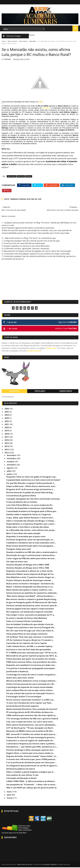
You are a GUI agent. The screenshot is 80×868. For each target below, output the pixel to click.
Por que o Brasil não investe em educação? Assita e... (31, 694)
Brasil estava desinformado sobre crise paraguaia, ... (31, 547)
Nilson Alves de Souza (24, 865)
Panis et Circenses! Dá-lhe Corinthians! (24, 622)
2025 (7, 412)
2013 (7, 450)
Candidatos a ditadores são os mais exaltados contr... (31, 543)
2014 (7, 447)
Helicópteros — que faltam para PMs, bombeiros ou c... (32, 747)
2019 (7, 431)
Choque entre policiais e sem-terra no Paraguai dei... (31, 628)
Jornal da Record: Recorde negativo (23, 707)
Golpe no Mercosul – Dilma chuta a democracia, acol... (31, 487)
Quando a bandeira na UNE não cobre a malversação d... (32, 553)
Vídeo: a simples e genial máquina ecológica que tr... (31, 773)
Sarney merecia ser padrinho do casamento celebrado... (32, 594)
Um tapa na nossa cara (17, 562)
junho (10, 475)
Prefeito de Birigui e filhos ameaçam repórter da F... (30, 751)
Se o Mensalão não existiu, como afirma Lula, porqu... (31, 531)
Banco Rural (23, 42)
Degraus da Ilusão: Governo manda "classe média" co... (32, 757)
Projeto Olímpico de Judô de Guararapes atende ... (30, 581)
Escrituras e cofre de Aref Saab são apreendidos (29, 650)
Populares (40, 392)
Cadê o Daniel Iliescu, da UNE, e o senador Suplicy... (30, 647)
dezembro (12, 456)
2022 (7, 422)
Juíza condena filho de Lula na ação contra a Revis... (30, 691)
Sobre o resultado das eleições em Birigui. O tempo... (31, 521)
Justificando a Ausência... (18, 672)
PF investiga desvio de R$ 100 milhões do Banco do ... (30, 713)
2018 (7, 434)
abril (9, 795)
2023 (7, 419)
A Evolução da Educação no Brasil (21, 779)
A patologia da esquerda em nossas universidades (30, 688)
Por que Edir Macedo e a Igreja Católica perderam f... (31, 484)
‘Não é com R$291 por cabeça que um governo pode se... (32, 788)
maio (9, 792)
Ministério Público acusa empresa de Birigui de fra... (30, 575)
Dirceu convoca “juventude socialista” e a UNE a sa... (30, 700)
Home (4, 42)
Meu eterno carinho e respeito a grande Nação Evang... (32, 600)
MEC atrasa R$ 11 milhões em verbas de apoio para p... (31, 735)
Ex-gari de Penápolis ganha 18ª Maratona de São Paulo (32, 603)
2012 (7, 453)
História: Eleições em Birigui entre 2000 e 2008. (28, 565)
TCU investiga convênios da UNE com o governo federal (32, 719)
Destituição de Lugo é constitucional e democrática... (31, 556)
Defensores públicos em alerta (21, 769)
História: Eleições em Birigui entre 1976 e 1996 (28, 568)
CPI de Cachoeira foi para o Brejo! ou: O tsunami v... (30, 641)
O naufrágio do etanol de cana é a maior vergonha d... (31, 675)
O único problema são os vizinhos (22, 503)
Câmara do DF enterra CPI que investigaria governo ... (31, 738)
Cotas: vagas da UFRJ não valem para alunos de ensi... (31, 559)
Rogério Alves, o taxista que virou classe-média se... (30, 754)
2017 (7, 438)
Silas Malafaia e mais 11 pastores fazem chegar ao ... (31, 578)
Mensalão (33, 42)
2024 (7, 416)
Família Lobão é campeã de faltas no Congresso (29, 515)
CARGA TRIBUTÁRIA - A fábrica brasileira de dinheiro (31, 782)
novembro (12, 459)
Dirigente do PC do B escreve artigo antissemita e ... (31, 490)
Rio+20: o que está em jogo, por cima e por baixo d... (30, 631)
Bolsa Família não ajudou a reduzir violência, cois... (30, 591)
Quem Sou (51, 349)
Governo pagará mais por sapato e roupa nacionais (30, 609)
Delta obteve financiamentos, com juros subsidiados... (31, 726)
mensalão (46, 109)
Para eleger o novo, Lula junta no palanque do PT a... (31, 616)
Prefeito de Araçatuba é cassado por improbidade (30, 509)
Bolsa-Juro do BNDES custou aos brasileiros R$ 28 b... (30, 732)
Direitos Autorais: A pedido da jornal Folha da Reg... (30, 493)
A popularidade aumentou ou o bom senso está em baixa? (33, 481)
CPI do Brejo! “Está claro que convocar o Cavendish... (30, 638)
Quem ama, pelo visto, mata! (20, 678)
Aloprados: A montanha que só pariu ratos (26, 537)
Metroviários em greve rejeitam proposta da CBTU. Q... (32, 656)
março (10, 799)
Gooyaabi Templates (50, 865)
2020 (7, 428)
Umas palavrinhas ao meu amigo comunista (27, 634)
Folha (41, 102)
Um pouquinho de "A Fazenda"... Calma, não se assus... (31, 785)
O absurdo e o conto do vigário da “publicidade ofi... (30, 741)
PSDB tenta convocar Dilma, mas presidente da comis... (32, 663)
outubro (11, 462)
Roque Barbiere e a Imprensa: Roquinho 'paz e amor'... (31, 525)
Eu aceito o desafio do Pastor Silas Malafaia (27, 619)
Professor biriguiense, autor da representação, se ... (30, 540)
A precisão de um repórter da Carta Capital (26, 644)
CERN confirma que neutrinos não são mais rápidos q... (31, 716)
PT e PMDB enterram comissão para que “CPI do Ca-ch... (32, 653)
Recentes (14, 392)
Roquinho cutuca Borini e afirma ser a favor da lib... (30, 572)
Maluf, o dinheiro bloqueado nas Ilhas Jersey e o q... (30, 587)
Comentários (66, 392)
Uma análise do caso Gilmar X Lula (22, 776)
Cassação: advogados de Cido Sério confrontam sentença (33, 499)
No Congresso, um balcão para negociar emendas (29, 612)
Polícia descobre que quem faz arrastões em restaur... (31, 660)
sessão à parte (34, 351)
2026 (7, 409)
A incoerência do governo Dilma (21, 496)
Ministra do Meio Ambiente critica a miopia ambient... (32, 682)
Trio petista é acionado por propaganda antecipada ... (31, 669)
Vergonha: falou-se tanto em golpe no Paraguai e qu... (32, 477)
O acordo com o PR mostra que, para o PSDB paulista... (31, 760)
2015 (7, 444)
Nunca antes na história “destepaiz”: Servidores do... (31, 584)
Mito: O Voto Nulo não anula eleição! (23, 534)
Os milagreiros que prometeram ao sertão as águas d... (32, 766)
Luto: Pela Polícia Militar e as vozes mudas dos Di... (30, 506)
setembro (12, 465)
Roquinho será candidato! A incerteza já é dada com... (31, 666)
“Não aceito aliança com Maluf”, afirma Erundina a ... (31, 597)
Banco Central (12, 42)
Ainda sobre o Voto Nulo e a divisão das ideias (28, 528)
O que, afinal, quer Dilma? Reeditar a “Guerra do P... (30, 518)
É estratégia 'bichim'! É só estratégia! (24, 697)
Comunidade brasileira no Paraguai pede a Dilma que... (32, 512)
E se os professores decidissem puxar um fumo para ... (31, 763)
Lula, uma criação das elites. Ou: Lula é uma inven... (30, 722)
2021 (7, 425)
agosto (10, 468)
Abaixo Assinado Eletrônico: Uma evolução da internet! (32, 710)
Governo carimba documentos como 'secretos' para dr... (32, 606)
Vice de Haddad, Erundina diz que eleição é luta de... (30, 625)
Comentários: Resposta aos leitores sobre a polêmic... (31, 744)
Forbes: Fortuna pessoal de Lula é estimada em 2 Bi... (31, 685)
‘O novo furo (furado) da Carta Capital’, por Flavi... (29, 703)
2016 (7, 441)
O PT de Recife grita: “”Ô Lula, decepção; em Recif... (30, 729)
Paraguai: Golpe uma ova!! (19, 550)
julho (9, 472)
